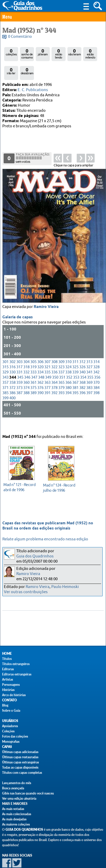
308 (54, 346)
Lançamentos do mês (17, 783)
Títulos (7, 659)
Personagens (11, 685)
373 (19, 372)
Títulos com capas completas (22, 773)
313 (89, 346)
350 (55, 362)
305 (33, 346)
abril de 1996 (20, 479)
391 (47, 377)
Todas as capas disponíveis (20, 767)
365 (61, 367)
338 (68, 357)
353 (76, 362)
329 (5, 357)
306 (40, 346)
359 (19, 367)
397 (89, 377)
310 (68, 346)
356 (97, 362)
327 (89, 352)
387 (19, 377)
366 (68, 367)
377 (47, 372)
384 (96, 372)
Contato (9, 700)
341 (89, 357)
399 (5, 383)
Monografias (11, 742)
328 (96, 352)
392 (54, 377)
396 (82, 377)
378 (54, 372)
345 (20, 362)
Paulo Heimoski (65, 587)
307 (47, 346)
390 (40, 377)
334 (40, 357)
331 (19, 357)
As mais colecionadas (17, 814)
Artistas (8, 679)
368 (82, 367)
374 (26, 372)
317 (19, 352)
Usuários (10, 721)
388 (26, 377)
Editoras (8, 669)
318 (26, 352)
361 (33, 367)
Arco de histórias (14, 695)
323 (61, 352)
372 (12, 372)
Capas (7, 747)
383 (89, 372)
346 (27, 362)
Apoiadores (10, 726)
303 (19, 346)
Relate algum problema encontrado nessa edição (45, 539)
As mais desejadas (14, 819)
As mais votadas (13, 809)
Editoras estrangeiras (17, 674)
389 (33, 377)
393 (61, 377)
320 (40, 352)
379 (61, 372)
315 (5, 352)
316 (12, 352)
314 (96, 346)
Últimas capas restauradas (20, 757)
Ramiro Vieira (46, 291)
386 (12, 377)
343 (5, 362)
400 (12, 383)
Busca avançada (13, 788)
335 (47, 357)
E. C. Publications (33, 90)
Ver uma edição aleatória (19, 799)
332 (26, 357)
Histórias (8, 690)
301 (5, 346)
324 (68, 352)
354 (83, 362)
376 (40, 372)
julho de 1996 (60, 479)
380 (68, 372)
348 (41, 362)
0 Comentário (20, 37)
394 (68, 377)
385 (5, 377)
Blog (5, 705)
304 (26, 346)
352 (69, 362)
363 (47, 367)
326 (82, 352)
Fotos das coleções (15, 736)
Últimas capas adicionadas (20, 752)
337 (61, 357)
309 (61, 346)
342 (96, 357)
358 (12, 367)
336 (54, 357)
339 (75, 357)
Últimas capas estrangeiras (20, 762)
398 (96, 377)
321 (47, 352)
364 (54, 367)
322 (54, 352)
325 (75, 352)
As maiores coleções (16, 824)
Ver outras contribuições (26, 592)
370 (96, 367)
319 (33, 352)
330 (12, 357)
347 (34, 362)
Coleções (8, 731)
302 (12, 346)
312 (82, 346)
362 (40, 367)
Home (7, 654)
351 (62, 362)
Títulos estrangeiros (16, 664)
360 (26, 367)
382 (82, 372)
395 (75, 377)
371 (5, 372)
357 (5, 367)
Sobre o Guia (11, 711)
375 (33, 372)
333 (33, 357)
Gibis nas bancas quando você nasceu (28, 793)
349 (48, 362)
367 (75, 367)
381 (75, 372)
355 (90, 362)
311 (75, 346)
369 (89, 367)
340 (82, 357)
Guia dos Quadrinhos (35, 556)
